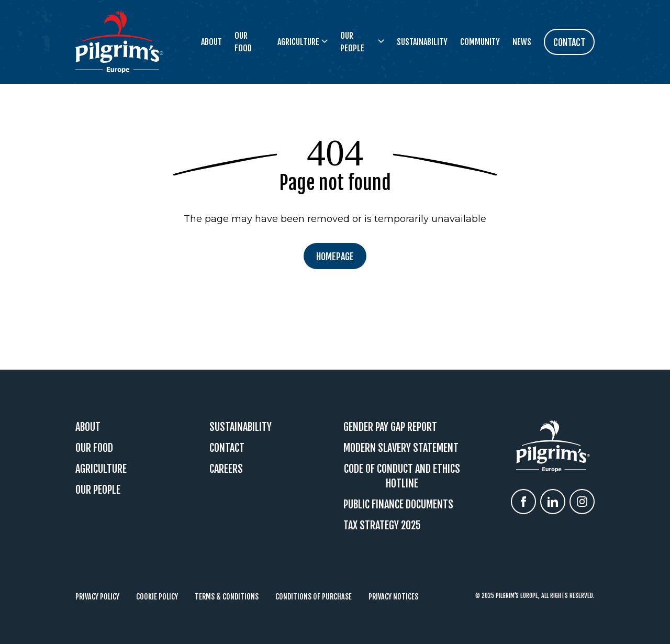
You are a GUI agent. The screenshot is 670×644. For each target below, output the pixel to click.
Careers (226, 469)
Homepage (335, 257)
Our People (98, 490)
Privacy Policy (97, 597)
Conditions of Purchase (314, 597)
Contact (227, 448)
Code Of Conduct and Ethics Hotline (402, 476)
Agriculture (101, 469)
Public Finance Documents (398, 504)
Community (480, 42)
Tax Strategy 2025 (382, 525)
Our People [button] (362, 42)
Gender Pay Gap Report (390, 427)
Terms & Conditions (227, 597)
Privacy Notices (393, 597)
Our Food (243, 42)
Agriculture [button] (303, 42)
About (211, 42)
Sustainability (422, 42)
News (522, 42)
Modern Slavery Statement (401, 448)
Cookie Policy (157, 597)
